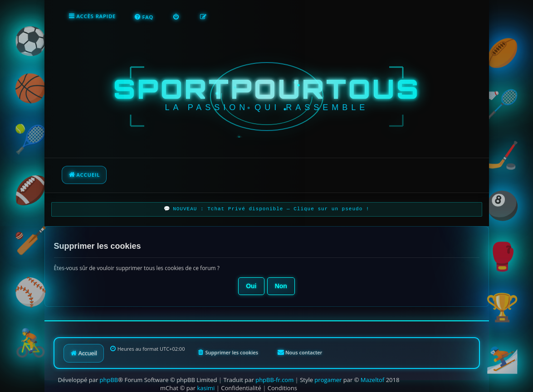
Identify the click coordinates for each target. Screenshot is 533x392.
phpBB (109, 375)
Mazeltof (372, 375)
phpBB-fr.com (274, 375)
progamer (328, 375)
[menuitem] (78, 16)
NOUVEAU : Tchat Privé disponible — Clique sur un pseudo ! (271, 206)
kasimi (206, 383)
